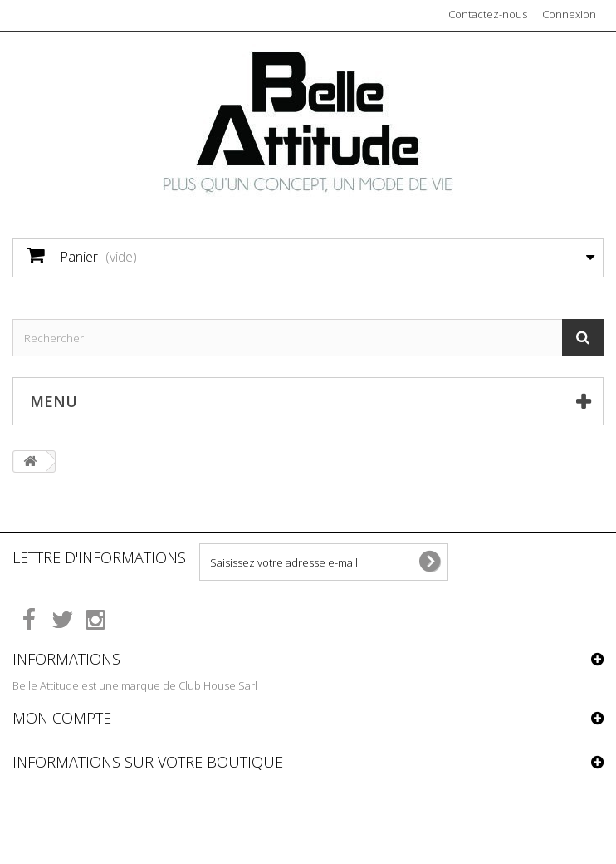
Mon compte (62, 718)
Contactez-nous (488, 14)
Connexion (569, 14)
